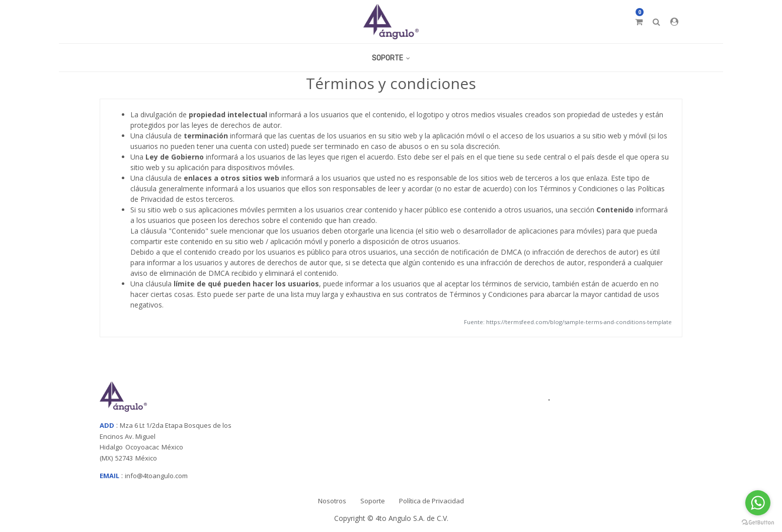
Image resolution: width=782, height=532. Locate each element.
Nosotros (332, 501)
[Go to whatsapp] (758, 503)
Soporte (373, 501)
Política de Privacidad (432, 501)
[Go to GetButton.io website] (758, 522)
